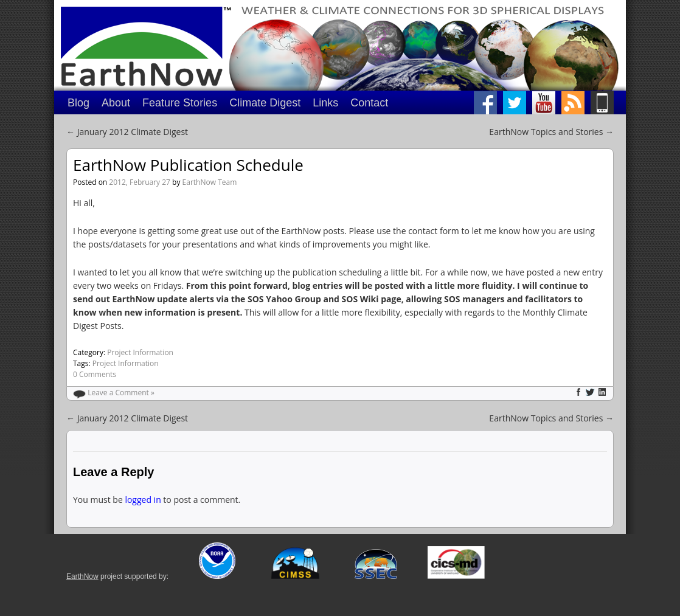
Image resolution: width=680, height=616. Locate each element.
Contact (369, 103)
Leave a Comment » (121, 393)
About (116, 103)
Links (325, 103)
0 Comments (95, 374)
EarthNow (82, 576)
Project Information (140, 352)
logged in (143, 500)
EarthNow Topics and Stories (551, 132)
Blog (78, 103)
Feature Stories (180, 103)
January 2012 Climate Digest (127, 132)
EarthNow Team (210, 182)
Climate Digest (265, 103)
